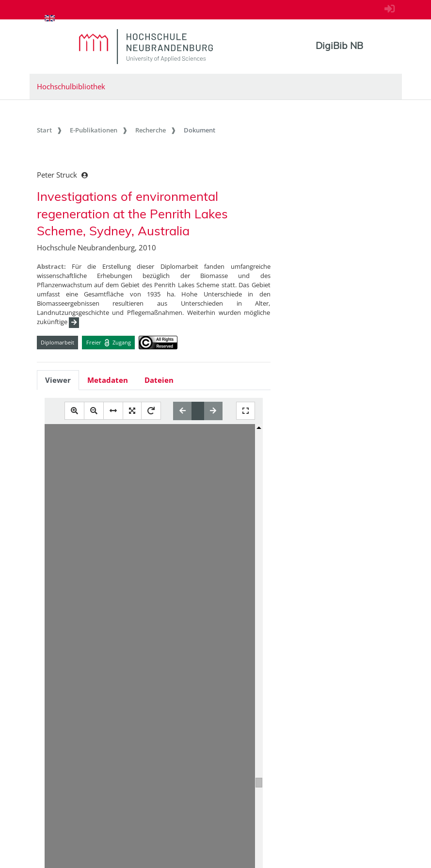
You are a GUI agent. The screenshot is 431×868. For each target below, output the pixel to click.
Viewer (58, 380)
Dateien (159, 380)
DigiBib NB (339, 46)
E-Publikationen (94, 130)
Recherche (151, 130)
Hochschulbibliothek (71, 86)
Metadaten (108, 380)
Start (44, 130)
